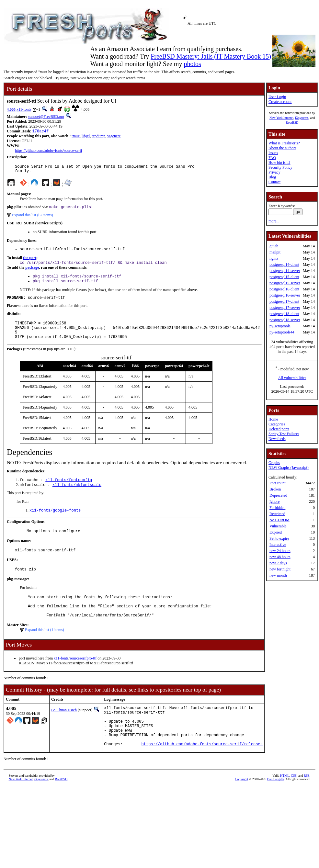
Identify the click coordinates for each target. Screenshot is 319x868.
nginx (274, 258)
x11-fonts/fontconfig (69, 491)
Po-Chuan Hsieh (64, 731)
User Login (277, 97)
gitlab (274, 246)
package (32, 272)
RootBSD (292, 123)
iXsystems (302, 118)
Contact (274, 182)
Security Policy (280, 167)
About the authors (282, 148)
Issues (273, 153)
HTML (285, 805)
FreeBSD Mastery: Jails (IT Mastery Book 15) (211, 56)
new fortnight (280, 569)
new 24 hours (280, 551)
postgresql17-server (285, 308)
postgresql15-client (284, 277)
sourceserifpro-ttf (83, 679)
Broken (275, 489)
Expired (276, 532)
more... (274, 221)
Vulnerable (278, 526)
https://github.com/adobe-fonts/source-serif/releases (202, 773)
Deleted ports (279, 429)
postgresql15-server (285, 283)
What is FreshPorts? (284, 143)
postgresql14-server (285, 271)
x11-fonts (24, 109)
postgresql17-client (284, 301)
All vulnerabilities (292, 378)
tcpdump (98, 137)
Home (273, 419)
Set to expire (279, 538)
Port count (278, 483)
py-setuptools (280, 326)
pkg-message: (18, 595)
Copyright (242, 809)
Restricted (277, 514)
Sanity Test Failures (284, 434)
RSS (307, 805)
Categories (277, 424)
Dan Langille (276, 809)
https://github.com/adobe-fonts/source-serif (49, 151)
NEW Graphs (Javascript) (289, 468)
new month (278, 575)
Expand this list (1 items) (45, 650)
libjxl (86, 137)
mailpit (275, 252)
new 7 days (278, 563)
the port (30, 262)
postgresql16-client (284, 289)
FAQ (272, 158)
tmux (76, 137)
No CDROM (279, 520)
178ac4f (40, 132)
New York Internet (281, 118)
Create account (280, 102)
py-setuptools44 (282, 332)
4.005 (11, 109)
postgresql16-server (285, 295)
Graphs (274, 463)
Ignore (274, 502)
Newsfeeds (277, 439)
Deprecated (278, 495)
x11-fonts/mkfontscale (77, 497)
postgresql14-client (284, 265)
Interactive (278, 545)
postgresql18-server (285, 320)
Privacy (274, 172)
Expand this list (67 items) (33, 218)
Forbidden (277, 508)
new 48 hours (280, 557)
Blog (272, 177)
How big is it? (279, 163)
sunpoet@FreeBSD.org (46, 117)
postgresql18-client (284, 314)
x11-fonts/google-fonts (55, 523)
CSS (294, 805)
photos (192, 64)
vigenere (114, 137)
